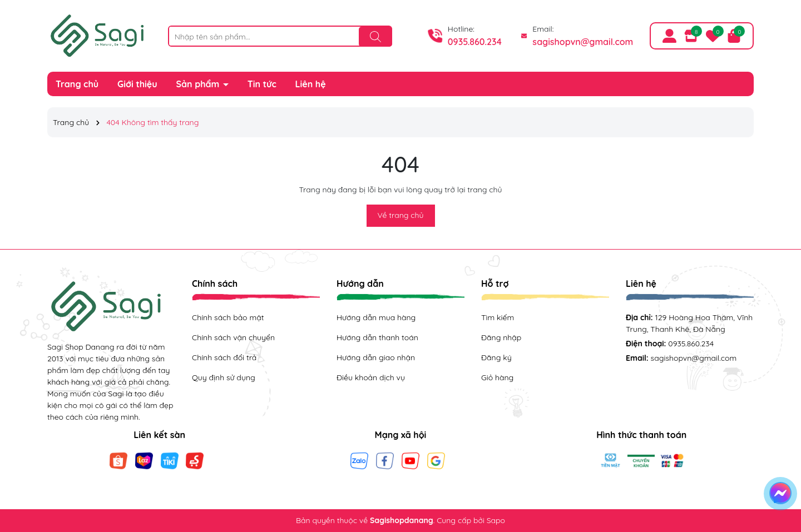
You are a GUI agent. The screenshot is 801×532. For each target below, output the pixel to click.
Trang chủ (77, 84)
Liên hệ (311, 84)
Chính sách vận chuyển (233, 337)
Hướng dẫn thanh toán (377, 337)
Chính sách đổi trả (224, 357)
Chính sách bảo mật (228, 317)
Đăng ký (496, 357)
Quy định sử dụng (224, 377)
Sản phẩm (199, 84)
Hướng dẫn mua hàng (376, 317)
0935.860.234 (475, 42)
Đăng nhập (501, 337)
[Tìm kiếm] (375, 37)
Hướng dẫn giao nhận (376, 357)
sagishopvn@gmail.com (583, 42)
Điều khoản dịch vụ (371, 377)
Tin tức (262, 84)
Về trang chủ (401, 215)
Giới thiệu (137, 84)
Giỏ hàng (497, 377)
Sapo (496, 520)
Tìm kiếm (498, 317)
